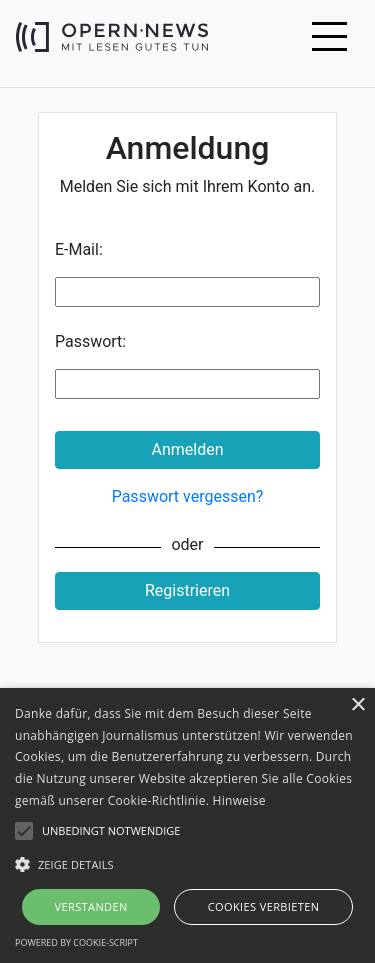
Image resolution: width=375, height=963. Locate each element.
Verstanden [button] (90, 906)
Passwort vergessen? (188, 496)
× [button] (357, 705)
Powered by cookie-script (76, 942)
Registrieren (187, 590)
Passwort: (90, 341)
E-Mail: (79, 249)
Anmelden (187, 449)
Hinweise (239, 800)
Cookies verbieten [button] (264, 906)
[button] (187, 864)
